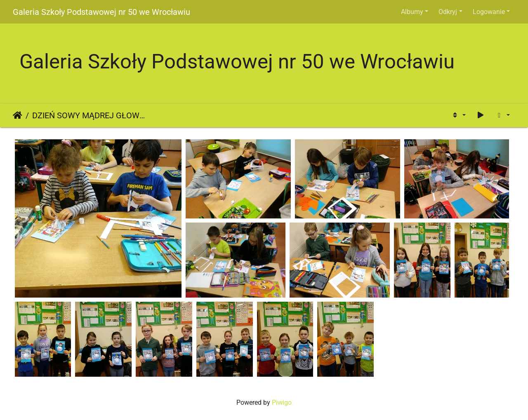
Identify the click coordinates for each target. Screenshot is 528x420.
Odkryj (448, 12)
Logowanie (489, 12)
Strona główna (18, 115)
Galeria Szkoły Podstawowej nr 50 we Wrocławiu (101, 12)
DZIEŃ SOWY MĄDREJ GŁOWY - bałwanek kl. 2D (89, 115)
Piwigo (282, 402)
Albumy (412, 12)
